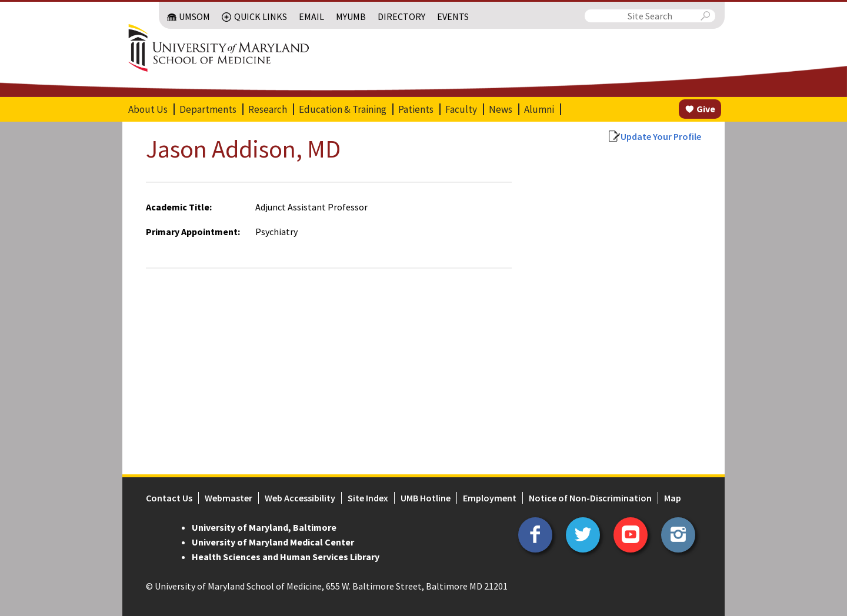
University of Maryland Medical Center (273, 542)
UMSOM (194, 16)
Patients (416, 109)
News (501, 109)
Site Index (368, 498)
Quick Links (261, 16)
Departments (208, 109)
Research (268, 109)
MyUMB (351, 16)
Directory (401, 16)
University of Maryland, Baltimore (264, 527)
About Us (148, 109)
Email (311, 16)
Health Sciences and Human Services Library (286, 557)
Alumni (539, 109)
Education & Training (343, 109)
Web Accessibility (300, 498)
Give (706, 109)
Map (673, 498)
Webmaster (229, 498)
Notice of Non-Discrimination (590, 498)
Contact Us (169, 498)
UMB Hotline (426, 498)
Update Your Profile (661, 136)
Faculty (461, 109)
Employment (490, 498)
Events (453, 16)
